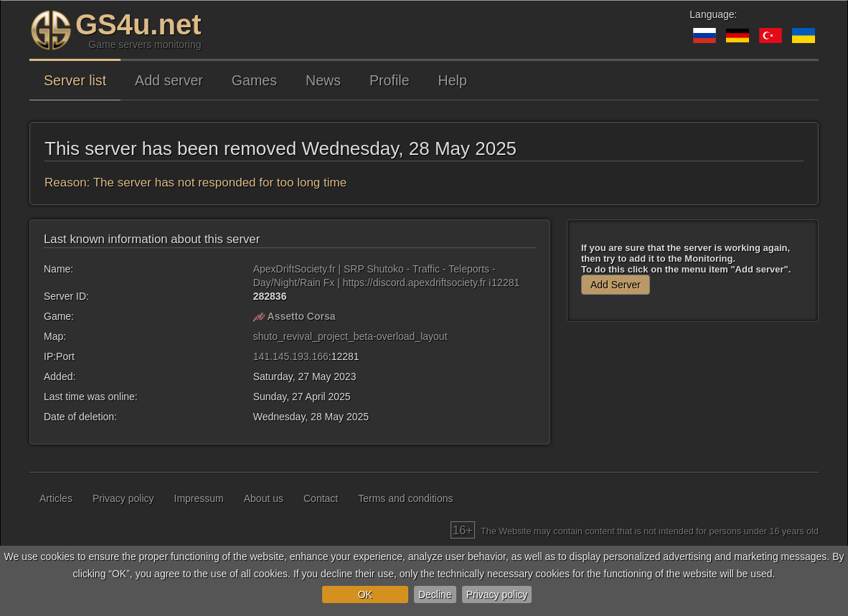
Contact (321, 498)
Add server (169, 80)
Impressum (199, 498)
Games (254, 80)
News (323, 80)
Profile (390, 80)
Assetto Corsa (302, 316)
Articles (56, 498)
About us (264, 498)
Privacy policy (497, 594)
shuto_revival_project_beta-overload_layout (350, 336)
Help (453, 80)
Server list (75, 80)
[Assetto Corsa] (259, 316)
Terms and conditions (405, 498)
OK (365, 594)
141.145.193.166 (291, 356)
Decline (435, 594)
